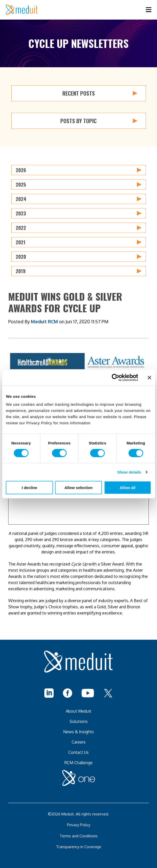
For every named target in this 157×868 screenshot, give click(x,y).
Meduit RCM (44, 322)
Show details (129, 472)
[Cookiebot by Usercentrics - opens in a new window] (115, 377)
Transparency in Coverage (79, 847)
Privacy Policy (79, 825)
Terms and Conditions (79, 836)
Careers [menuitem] (79, 742)
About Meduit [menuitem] (78, 711)
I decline (29, 488)
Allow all (127, 488)
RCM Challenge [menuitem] (78, 763)
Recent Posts (100, 93)
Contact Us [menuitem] (78, 752)
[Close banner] (149, 377)
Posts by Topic (99, 121)
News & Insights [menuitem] (78, 732)
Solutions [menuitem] (79, 721)
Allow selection (78, 488)
